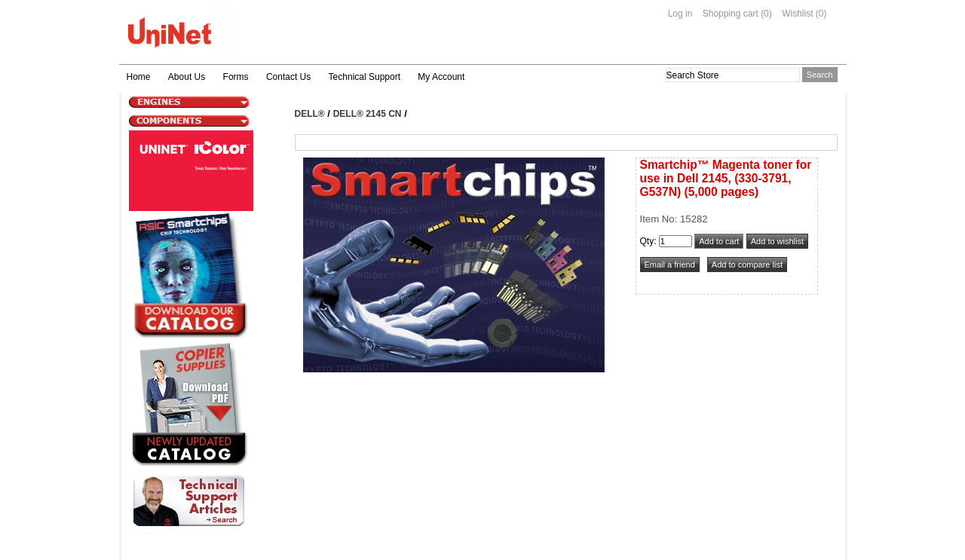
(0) (766, 14)
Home (139, 77)
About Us (187, 77)
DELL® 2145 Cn (368, 114)
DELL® (310, 114)
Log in (680, 14)
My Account (441, 77)
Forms (236, 77)
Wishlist (797, 14)
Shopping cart (731, 14)
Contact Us (288, 77)
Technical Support (365, 77)
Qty (647, 241)
